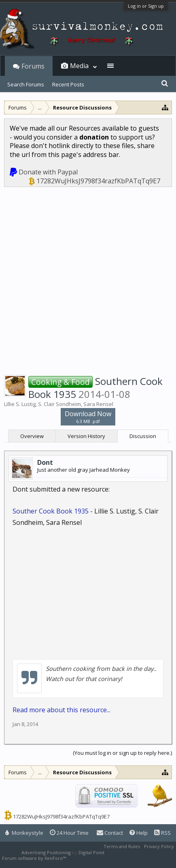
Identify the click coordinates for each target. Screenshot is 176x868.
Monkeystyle (24, 833)
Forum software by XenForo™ (35, 858)
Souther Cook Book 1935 (51, 511)
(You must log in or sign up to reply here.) (122, 753)
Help (139, 833)
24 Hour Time (69, 833)
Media (79, 66)
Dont (45, 462)
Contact (110, 833)
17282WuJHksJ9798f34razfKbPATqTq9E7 (98, 181)
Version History (86, 436)
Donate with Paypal (48, 172)
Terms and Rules (122, 846)
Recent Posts (68, 84)
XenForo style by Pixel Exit (95, 858)
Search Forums (26, 84)
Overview (32, 436)
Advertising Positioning (46, 852)
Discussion (143, 436)
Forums (33, 66)
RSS (162, 833)
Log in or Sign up (146, 6)
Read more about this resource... (61, 710)
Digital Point (91, 852)
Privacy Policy (159, 846)
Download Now (88, 417)
